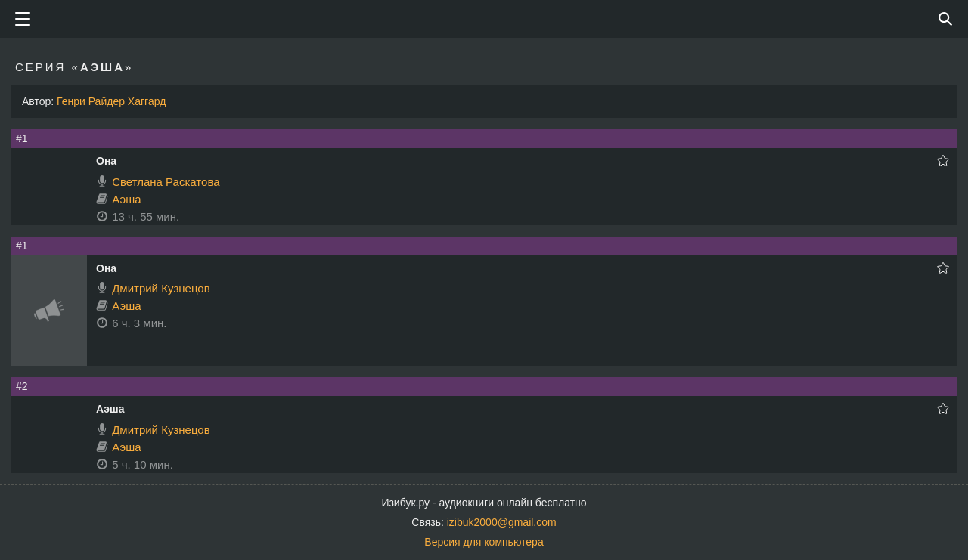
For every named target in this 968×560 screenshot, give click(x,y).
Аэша (126, 199)
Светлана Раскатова (166, 182)
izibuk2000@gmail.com (502, 522)
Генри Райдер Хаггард (111, 101)
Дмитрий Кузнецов (161, 288)
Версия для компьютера (484, 542)
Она (106, 161)
